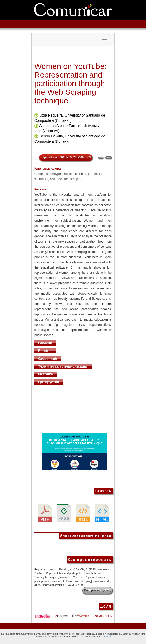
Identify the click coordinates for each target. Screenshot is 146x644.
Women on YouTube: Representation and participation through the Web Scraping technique (71, 83)
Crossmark (48, 359)
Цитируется (49, 382)
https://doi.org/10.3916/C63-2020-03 (66, 157)
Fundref (45, 351)
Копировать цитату (98, 590)
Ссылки (45, 343)
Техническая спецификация (63, 366)
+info (105, 636)
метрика (46, 374)
